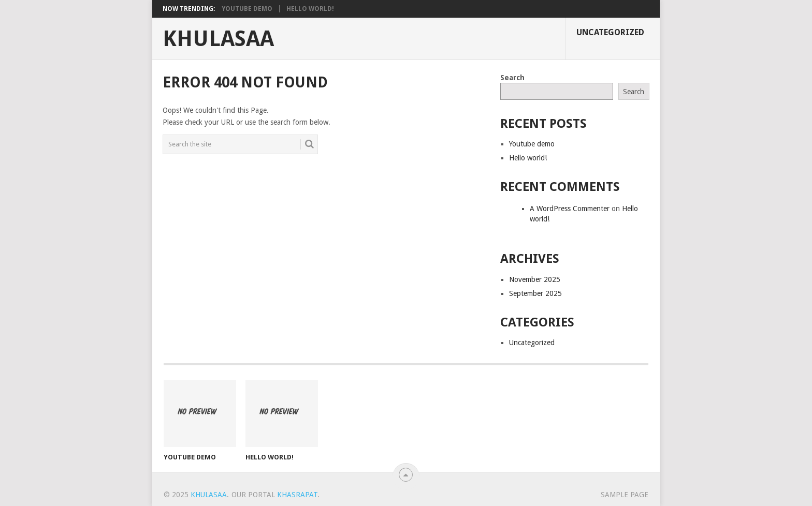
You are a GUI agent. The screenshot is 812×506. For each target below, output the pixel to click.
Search (512, 78)
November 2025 (535, 279)
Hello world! (310, 9)
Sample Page (625, 495)
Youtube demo (247, 9)
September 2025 (535, 293)
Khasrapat (297, 495)
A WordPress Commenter (570, 209)
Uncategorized (610, 32)
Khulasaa (218, 39)
